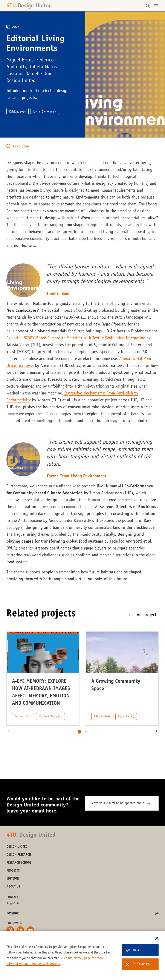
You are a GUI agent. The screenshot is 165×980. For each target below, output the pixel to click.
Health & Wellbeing (50, 717)
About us (13, 887)
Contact (12, 897)
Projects (13, 871)
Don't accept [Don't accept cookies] (138, 964)
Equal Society (126, 717)
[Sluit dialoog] (157, 939)
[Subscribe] (152, 803)
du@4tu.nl (13, 903)
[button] (9, 732)
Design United (17, 847)
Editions (13, 879)
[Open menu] (156, 6)
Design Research (19, 855)
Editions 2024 (23, 717)
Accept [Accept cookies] (134, 950)
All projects (148, 615)
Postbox (13, 914)
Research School (19, 863)
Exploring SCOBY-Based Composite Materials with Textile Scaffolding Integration (76, 338)
